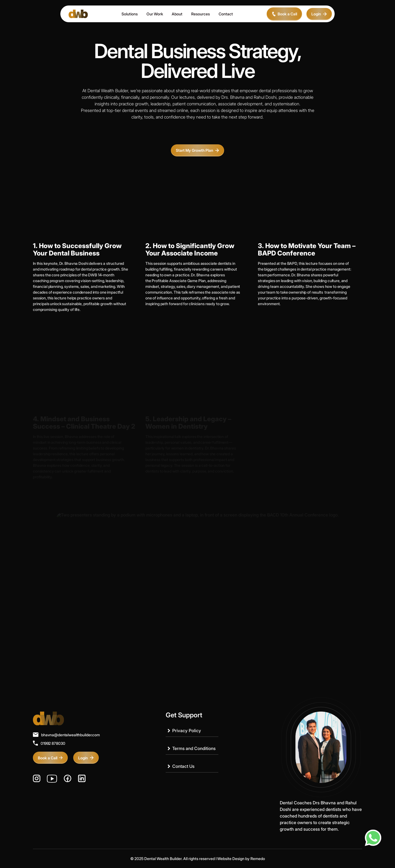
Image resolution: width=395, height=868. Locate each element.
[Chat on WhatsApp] (373, 838)
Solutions (130, 14)
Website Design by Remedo (241, 859)
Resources (201, 14)
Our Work (155, 14)
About (177, 14)
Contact (226, 14)
